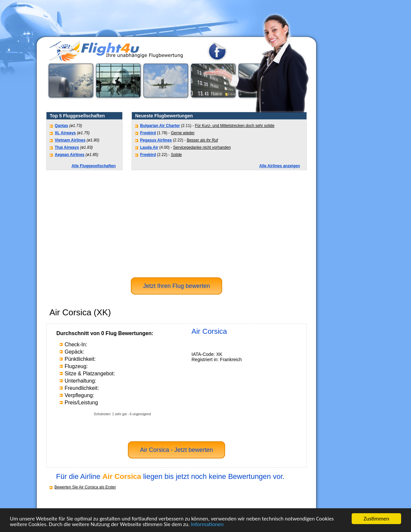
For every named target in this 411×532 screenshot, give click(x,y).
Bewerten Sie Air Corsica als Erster (85, 487)
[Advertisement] (346, 137)
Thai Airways (67, 147)
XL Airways (65, 133)
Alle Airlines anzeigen (279, 166)
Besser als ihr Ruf (203, 140)
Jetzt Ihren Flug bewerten (176, 286)
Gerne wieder (183, 133)
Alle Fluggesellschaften (94, 166)
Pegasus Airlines (156, 140)
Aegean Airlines (70, 155)
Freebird (148, 133)
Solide (176, 155)
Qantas (61, 126)
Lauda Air (149, 147)
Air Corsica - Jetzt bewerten (176, 450)
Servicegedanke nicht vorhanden (202, 147)
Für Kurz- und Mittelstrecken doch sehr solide (235, 126)
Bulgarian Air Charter (160, 126)
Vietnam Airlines (70, 140)
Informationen (207, 525)
